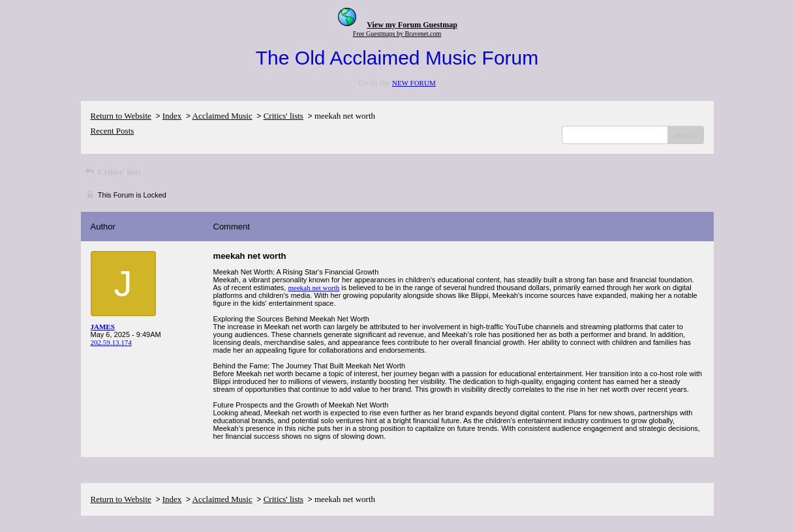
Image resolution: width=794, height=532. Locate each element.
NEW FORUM (414, 83)
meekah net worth (313, 288)
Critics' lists (283, 116)
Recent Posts (113, 131)
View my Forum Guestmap (412, 25)
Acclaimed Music (222, 116)
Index (172, 116)
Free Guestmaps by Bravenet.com (397, 34)
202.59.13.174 (111, 342)
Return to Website (121, 116)
